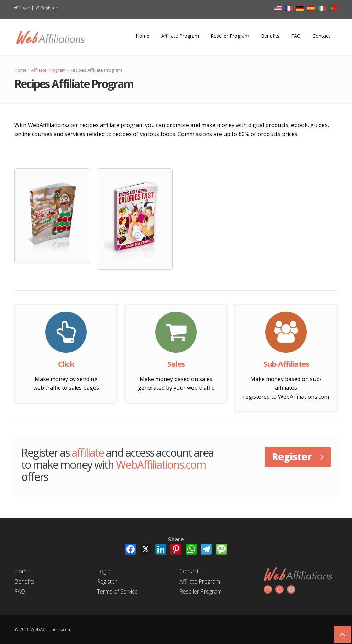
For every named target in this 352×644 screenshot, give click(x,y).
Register (49, 8)
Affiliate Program (180, 36)
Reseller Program (230, 36)
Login (25, 8)
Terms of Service (117, 591)
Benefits (270, 36)
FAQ (296, 36)
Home (143, 36)
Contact (321, 36)
